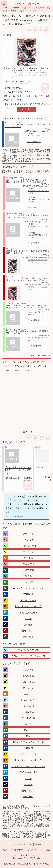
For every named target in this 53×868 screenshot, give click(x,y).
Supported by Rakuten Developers (26, 855)
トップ (6, 8)
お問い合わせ (45, 850)
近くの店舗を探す (34, 142)
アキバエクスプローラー (27, 3)
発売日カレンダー (26, 844)
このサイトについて (11, 850)
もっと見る (26, 109)
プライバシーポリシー (29, 850)
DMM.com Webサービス (31, 858)
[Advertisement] (26, 402)
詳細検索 (38, 844)
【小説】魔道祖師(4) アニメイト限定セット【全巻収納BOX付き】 (18, 470)
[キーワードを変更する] (15, 516)
